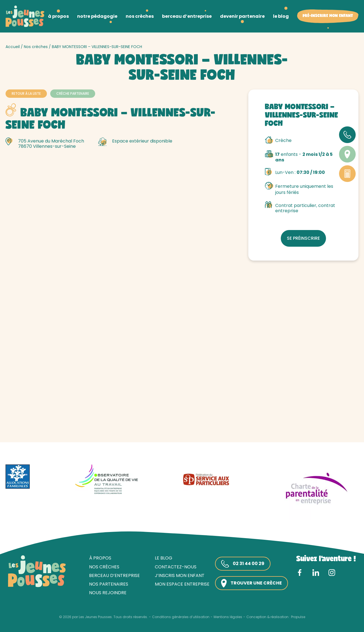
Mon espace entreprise (182, 584)
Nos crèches (36, 47)
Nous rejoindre (108, 593)
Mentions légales (228, 617)
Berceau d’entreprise (114, 575)
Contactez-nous (176, 567)
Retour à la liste (26, 93)
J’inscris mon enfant (180, 575)
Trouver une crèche (251, 583)
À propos (100, 558)
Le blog (164, 558)
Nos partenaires (109, 584)
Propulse (298, 617)
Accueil (13, 47)
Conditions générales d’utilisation (181, 617)
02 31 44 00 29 (243, 564)
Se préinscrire (303, 238)
